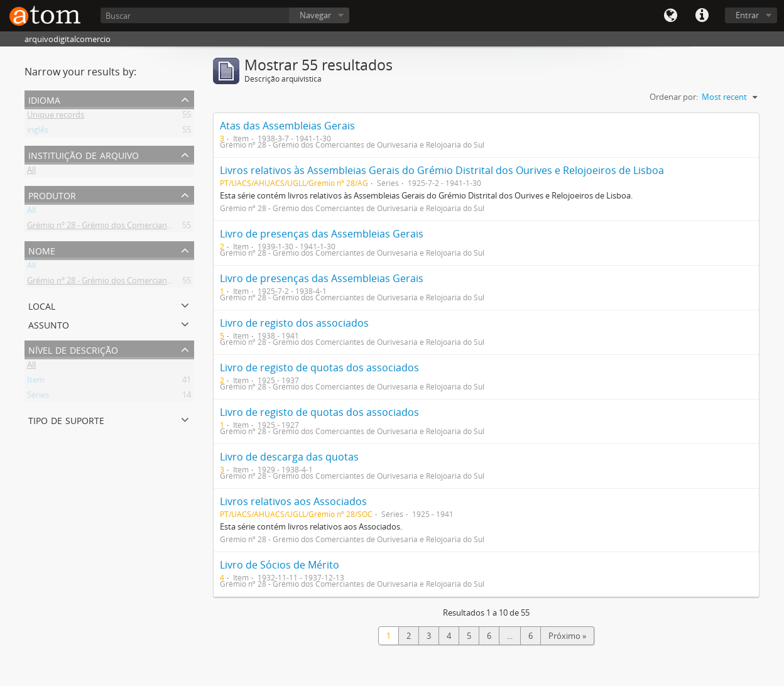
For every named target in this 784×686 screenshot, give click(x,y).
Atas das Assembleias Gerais (287, 126)
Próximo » (567, 636)
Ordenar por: (674, 97)
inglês (38, 132)
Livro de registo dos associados (294, 323)
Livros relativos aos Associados (293, 501)
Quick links (702, 16)
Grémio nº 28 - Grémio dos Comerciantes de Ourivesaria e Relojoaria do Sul (166, 227)
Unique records (56, 117)
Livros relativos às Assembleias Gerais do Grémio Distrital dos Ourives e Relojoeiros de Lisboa (442, 170)
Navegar (315, 15)
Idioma (670, 16)
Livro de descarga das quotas (289, 457)
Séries (38, 397)
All (31, 172)
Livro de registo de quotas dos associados (319, 367)
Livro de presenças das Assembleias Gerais (322, 234)
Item (36, 382)
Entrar (747, 15)
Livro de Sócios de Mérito (280, 565)
